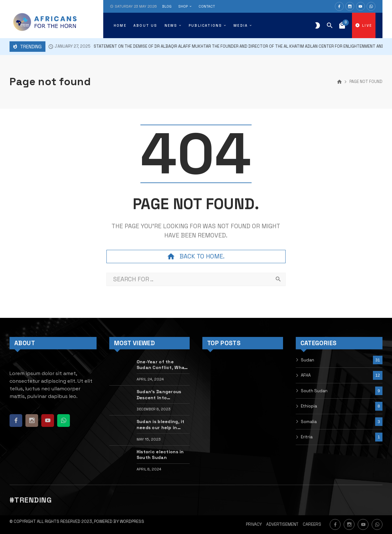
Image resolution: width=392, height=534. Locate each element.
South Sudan (314, 391)
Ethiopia (309, 406)
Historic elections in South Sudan (160, 455)
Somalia (309, 422)
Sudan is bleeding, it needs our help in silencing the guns (161, 424)
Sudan (308, 360)
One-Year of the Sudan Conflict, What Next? (162, 365)
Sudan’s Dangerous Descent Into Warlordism (159, 395)
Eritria (307, 437)
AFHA (306, 375)
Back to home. (196, 257)
